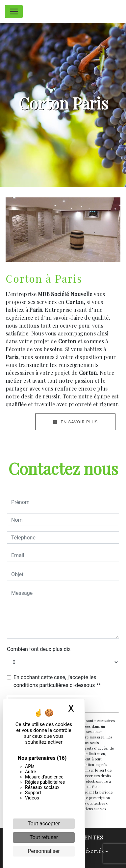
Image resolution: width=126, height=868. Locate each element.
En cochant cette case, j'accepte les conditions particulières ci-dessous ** (57, 681)
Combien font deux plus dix (39, 649)
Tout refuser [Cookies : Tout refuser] (44, 837)
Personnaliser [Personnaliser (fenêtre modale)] (44, 851)
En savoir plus (75, 422)
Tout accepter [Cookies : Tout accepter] (44, 824)
